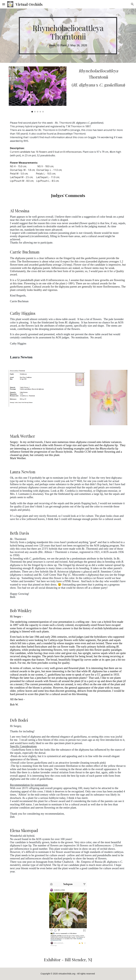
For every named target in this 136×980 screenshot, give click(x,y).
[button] (4, 4)
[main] (68, 36)
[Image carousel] (38, 89)
